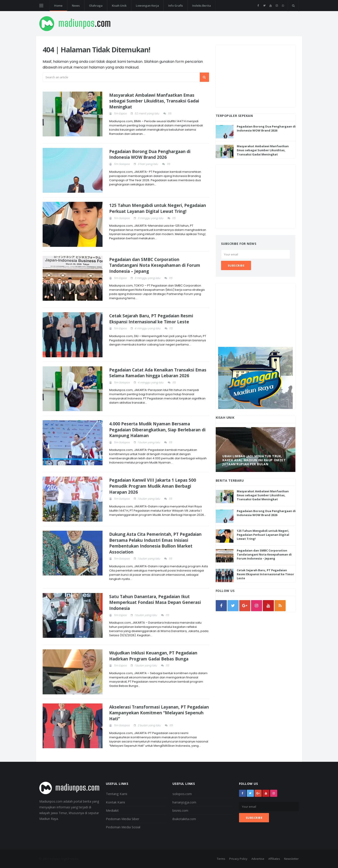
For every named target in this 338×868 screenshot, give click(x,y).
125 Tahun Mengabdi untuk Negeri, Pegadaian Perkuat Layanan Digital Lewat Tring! (158, 208)
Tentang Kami (117, 794)
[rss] (280, 606)
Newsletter (291, 859)
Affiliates (274, 859)
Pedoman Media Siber (123, 819)
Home (58, 6)
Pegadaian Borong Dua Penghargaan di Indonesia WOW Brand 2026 (150, 154)
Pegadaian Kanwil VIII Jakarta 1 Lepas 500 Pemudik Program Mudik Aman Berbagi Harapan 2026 (153, 486)
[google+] (258, 793)
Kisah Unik (119, 6)
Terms (221, 859)
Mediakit (112, 810)
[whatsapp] (283, 6)
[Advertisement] (256, 76)
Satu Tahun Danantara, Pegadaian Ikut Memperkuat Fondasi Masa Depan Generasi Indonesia (155, 602)
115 (170, 113)
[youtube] (271, 6)
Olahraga (96, 6)
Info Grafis (176, 6)
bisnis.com (180, 810)
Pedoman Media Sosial (123, 827)
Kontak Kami (115, 802)
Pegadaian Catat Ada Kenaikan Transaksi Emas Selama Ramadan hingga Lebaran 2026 (158, 373)
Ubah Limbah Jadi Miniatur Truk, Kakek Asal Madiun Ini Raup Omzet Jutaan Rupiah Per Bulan (254, 460)
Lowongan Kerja (147, 6)
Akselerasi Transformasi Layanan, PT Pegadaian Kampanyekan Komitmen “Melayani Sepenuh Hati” (159, 713)
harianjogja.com (184, 802)
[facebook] (258, 6)
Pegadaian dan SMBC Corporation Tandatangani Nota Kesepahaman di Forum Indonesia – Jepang (155, 265)
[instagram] (277, 6)
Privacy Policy (238, 859)
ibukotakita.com (184, 819)
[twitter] (264, 6)
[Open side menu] (41, 6)
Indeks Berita (202, 6)
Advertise (258, 859)
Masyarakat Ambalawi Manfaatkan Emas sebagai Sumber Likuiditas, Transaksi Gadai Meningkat (154, 101)
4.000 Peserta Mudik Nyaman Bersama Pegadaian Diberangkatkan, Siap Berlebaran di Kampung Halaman (157, 430)
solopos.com (182, 794)
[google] (245, 606)
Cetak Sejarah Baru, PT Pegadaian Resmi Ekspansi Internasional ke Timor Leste (151, 319)
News (76, 6)
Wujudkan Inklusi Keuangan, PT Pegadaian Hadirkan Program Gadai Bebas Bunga (153, 656)
